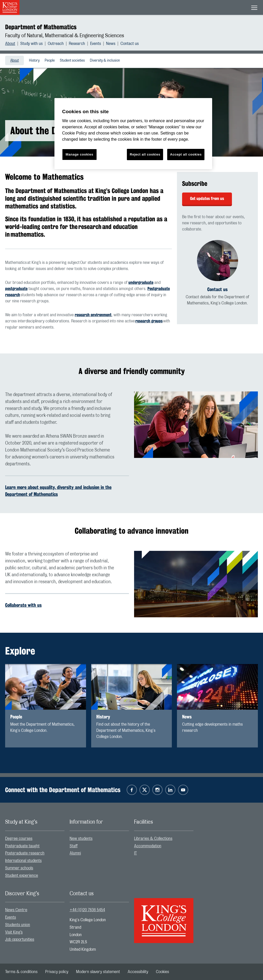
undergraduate (141, 282)
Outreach (56, 44)
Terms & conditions (21, 972)
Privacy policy (57, 972)
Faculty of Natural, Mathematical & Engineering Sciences (65, 36)
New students (81, 839)
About (10, 44)
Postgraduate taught (22, 846)
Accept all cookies (186, 154)
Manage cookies (79, 154)
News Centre (16, 910)
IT (135, 853)
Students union (18, 925)
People (50, 61)
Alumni (75, 853)
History (34, 61)
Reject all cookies (145, 154)
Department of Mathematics (41, 27)
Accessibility (138, 972)
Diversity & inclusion (105, 61)
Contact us (130, 44)
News (111, 44)
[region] (133, 134)
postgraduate (16, 289)
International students (23, 861)
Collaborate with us (23, 605)
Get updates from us (207, 199)
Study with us (31, 44)
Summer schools (19, 868)
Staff (74, 846)
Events (96, 44)
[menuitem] (13, 44)
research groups (149, 321)
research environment (93, 315)
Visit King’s (14, 932)
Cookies (162, 972)
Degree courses (19, 839)
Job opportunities (20, 939)
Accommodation (148, 846)
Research (77, 44)
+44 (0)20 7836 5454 (87, 910)
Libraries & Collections (153, 839)
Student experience (22, 876)
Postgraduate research (25, 853)
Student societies (72, 61)
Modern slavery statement (98, 972)
